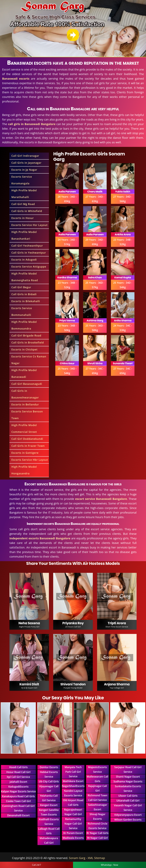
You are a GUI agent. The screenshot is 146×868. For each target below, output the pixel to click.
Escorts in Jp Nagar (24, 170)
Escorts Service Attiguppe (29, 267)
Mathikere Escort (73, 781)
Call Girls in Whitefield (27, 211)
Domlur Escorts (49, 767)
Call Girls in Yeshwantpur (29, 253)
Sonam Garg (77, 858)
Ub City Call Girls (49, 781)
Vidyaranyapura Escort (128, 815)
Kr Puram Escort (73, 833)
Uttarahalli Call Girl (128, 800)
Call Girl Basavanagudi (27, 384)
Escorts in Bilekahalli (26, 301)
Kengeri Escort (49, 805)
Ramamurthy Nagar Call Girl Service (73, 824)
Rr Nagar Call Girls (98, 833)
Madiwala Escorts (73, 838)
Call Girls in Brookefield (28, 342)
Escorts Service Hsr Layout (30, 225)
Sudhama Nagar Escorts (128, 781)
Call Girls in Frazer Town (28, 446)
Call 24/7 (37, 865)
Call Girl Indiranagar (25, 156)
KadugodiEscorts (18, 787)
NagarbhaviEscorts (73, 786)
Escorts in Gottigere (25, 453)
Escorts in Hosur (23, 218)
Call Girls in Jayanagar (26, 163)
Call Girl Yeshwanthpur (27, 246)
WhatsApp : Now (109, 865)
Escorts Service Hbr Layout (30, 460)
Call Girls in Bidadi (24, 294)
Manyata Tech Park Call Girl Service (73, 772)
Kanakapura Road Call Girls (18, 796)
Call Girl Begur (21, 287)
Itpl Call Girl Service (18, 777)
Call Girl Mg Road (23, 204)
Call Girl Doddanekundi (27, 439)
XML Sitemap (96, 858)
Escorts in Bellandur (25, 404)
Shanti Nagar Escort (128, 777)
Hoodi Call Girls (18, 767)
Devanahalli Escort (18, 815)
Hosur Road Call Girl (18, 772)
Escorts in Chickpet (24, 349)
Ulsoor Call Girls (128, 796)
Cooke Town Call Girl (18, 801)
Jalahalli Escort (18, 782)
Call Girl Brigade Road (26, 335)
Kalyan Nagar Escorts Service (18, 791)
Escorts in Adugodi (24, 260)
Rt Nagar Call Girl (97, 838)
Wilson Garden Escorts (128, 820)
